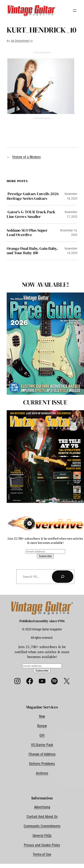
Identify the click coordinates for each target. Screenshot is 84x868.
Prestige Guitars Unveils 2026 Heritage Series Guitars (33, 196)
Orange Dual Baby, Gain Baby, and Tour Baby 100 (32, 251)
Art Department (20, 41)
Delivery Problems (42, 764)
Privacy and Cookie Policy (42, 845)
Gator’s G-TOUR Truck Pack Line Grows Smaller (31, 214)
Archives (42, 773)
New (42, 716)
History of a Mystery (27, 157)
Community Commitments (42, 826)
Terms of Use (42, 854)
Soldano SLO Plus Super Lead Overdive (27, 233)
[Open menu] (75, 11)
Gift (42, 735)
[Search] (63, 577)
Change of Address (42, 754)
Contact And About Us (42, 817)
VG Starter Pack (42, 745)
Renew (42, 726)
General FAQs (42, 836)
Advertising (42, 807)
